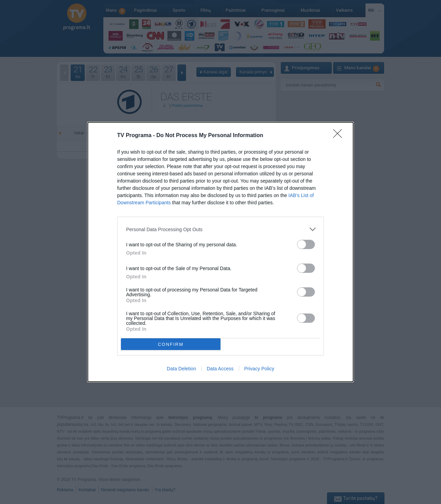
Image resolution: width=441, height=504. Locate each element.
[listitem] (220, 229)
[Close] (340, 136)
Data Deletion (181, 369)
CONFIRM (171, 344)
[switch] (306, 244)
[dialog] (220, 252)
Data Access (220, 369)
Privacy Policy (259, 369)
